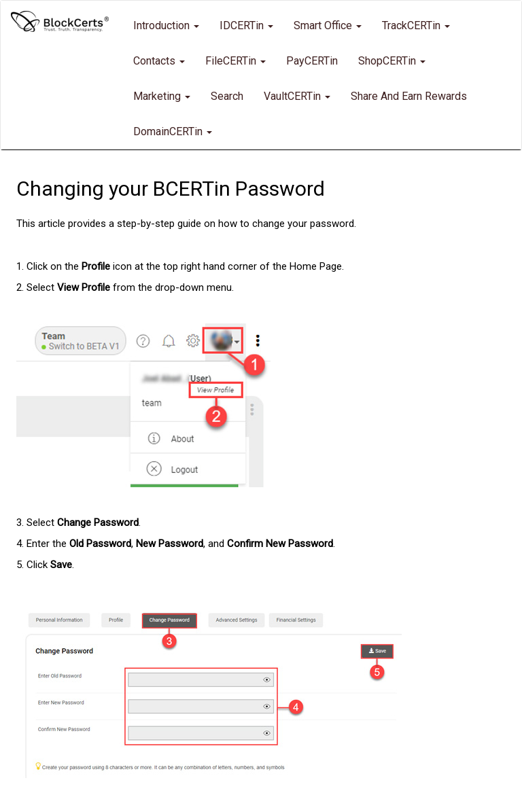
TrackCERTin (416, 25)
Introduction (166, 25)
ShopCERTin (392, 61)
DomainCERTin (173, 131)
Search (227, 96)
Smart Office (328, 25)
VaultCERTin (297, 96)
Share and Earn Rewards (409, 96)
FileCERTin (236, 61)
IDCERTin (246, 25)
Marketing (162, 96)
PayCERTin (312, 61)
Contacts (159, 61)
